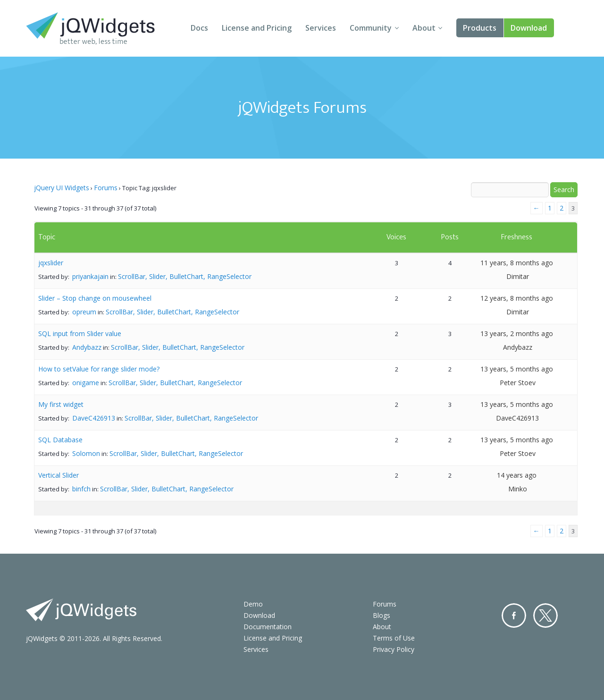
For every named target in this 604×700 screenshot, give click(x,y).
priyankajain (90, 276)
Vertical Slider (59, 475)
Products (480, 28)
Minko (518, 489)
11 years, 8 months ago (517, 263)
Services (321, 28)
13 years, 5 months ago (517, 369)
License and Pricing (257, 28)
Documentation (268, 627)
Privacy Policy (394, 649)
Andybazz (87, 347)
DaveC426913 (94, 418)
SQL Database (60, 440)
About (424, 28)
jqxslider (51, 263)
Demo (253, 604)
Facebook (514, 616)
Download (529, 28)
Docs (199, 28)
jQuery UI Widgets (62, 188)
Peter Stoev (518, 383)
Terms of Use (394, 638)
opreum (84, 312)
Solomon (86, 453)
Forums (106, 188)
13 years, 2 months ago (517, 333)
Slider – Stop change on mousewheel (95, 298)
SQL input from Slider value (80, 333)
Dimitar (518, 276)
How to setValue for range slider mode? (99, 369)
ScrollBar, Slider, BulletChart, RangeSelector (185, 276)
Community (371, 28)
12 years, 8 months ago (517, 298)
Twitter (545, 616)
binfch (81, 489)
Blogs (382, 615)
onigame (86, 383)
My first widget (61, 404)
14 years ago (517, 475)
